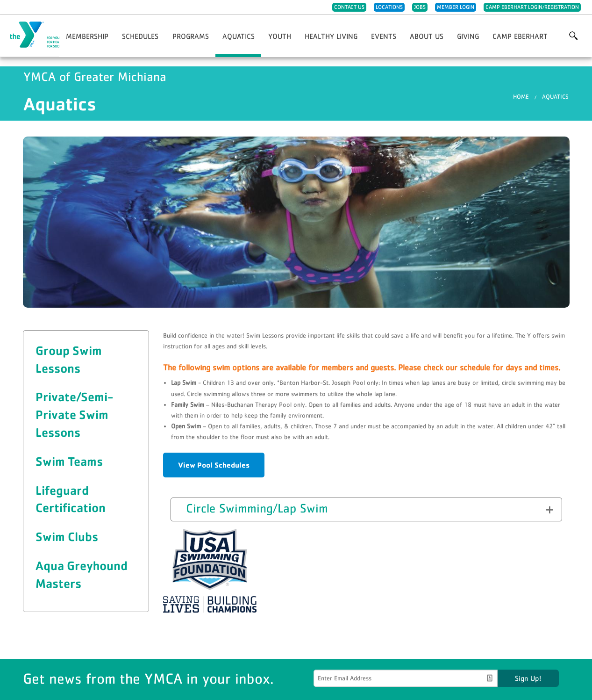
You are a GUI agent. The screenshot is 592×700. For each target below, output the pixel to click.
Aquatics (239, 36)
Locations (389, 7)
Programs (191, 36)
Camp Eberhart (520, 36)
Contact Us (349, 7)
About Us (427, 36)
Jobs (420, 7)
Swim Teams (69, 461)
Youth (280, 36)
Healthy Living (331, 36)
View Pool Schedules (214, 465)
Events (384, 36)
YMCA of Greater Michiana (54, 35)
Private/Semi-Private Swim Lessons (75, 414)
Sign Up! (528, 678)
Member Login (456, 7)
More (574, 36)
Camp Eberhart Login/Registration (532, 7)
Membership (87, 36)
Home (521, 97)
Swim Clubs (67, 536)
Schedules (140, 36)
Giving (468, 36)
